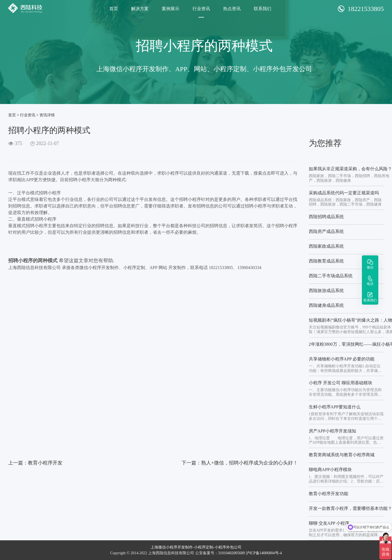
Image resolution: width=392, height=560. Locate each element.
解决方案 (140, 9)
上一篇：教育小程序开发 (35, 463)
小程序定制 (204, 547)
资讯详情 (47, 115)
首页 (114, 9)
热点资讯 (232, 9)
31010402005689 (232, 553)
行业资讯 (201, 9)
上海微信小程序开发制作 (172, 547)
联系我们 (263, 9)
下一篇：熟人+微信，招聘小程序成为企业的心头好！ (240, 463)
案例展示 (171, 9)
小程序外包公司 (228, 547)
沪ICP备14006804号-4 (264, 553)
